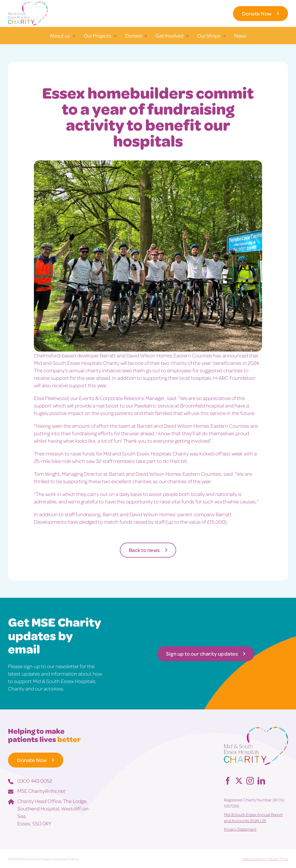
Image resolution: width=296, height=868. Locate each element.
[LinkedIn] (261, 781)
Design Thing (278, 859)
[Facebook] (228, 781)
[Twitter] (239, 781)
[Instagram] (250, 781)
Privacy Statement (240, 829)
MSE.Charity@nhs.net (41, 791)
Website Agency (254, 859)
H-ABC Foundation (234, 378)
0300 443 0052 (35, 781)
